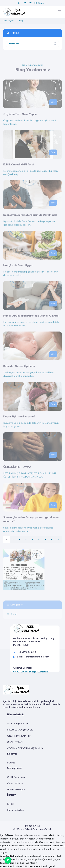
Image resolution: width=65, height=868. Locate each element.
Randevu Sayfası (16, 810)
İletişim (11, 804)
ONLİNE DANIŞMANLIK (19, 736)
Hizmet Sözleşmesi (17, 789)
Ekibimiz (11, 763)
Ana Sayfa (8, 21)
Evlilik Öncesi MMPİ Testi (18, 171)
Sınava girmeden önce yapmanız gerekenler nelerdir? (31, 526)
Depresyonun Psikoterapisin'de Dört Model (30, 221)
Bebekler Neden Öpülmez (19, 373)
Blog (21, 21)
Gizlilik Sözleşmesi (16, 777)
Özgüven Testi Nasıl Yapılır (20, 121)
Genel (53, 108)
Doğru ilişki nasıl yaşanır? (19, 423)
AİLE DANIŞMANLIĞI (18, 724)
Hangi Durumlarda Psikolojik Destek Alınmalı (31, 322)
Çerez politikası (15, 783)
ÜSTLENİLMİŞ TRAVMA (17, 473)
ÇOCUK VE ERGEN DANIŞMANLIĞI (25, 748)
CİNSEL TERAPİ (15, 742)
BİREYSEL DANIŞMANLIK (20, 730)
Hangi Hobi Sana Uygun (18, 272)
